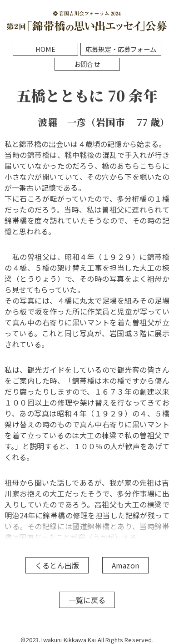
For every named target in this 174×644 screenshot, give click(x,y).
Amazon (125, 565)
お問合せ (87, 64)
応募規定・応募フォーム (121, 49)
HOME (46, 49)
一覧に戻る (87, 600)
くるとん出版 (57, 565)
